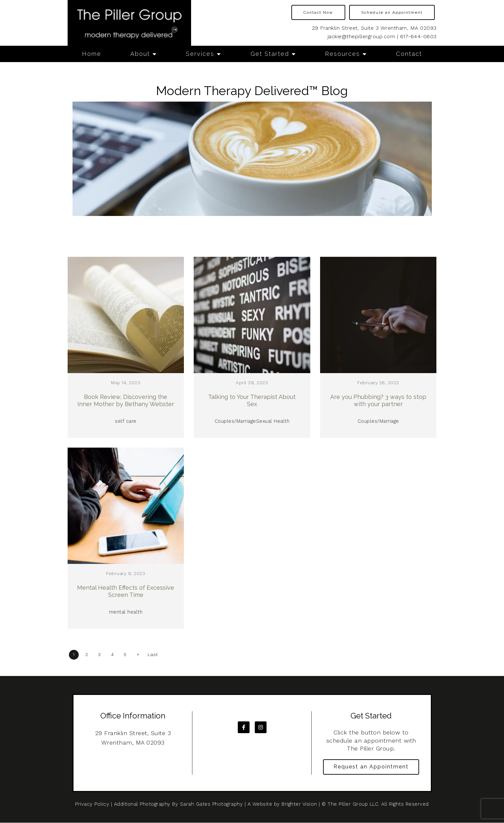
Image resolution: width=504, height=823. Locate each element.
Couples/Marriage (236, 421)
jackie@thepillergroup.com (362, 36)
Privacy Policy (92, 804)
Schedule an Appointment (392, 12)
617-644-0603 (418, 36)
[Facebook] (244, 726)
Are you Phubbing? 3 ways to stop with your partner (378, 400)
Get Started (270, 54)
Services (200, 54)
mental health (126, 612)
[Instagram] (261, 726)
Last (158, 654)
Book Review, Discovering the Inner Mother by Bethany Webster (126, 400)
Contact (409, 54)
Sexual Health (273, 421)
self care (126, 421)
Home (92, 54)
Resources (342, 54)
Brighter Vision (299, 804)
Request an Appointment (371, 767)
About (140, 54)
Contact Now (318, 12)
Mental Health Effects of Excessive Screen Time (126, 591)
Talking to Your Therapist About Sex (252, 400)
